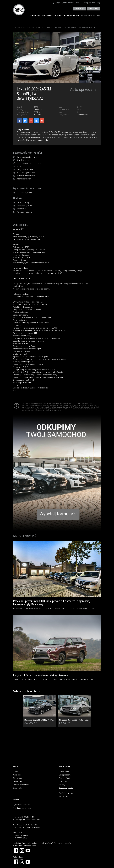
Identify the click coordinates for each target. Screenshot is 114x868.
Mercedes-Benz (48, 15)
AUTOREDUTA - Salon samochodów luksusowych (19, 10)
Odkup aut (63, 781)
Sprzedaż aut (64, 778)
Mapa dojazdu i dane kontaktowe (27, 820)
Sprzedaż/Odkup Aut (88, 15)
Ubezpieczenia (35, 15)
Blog (98, 15)
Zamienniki (63, 796)
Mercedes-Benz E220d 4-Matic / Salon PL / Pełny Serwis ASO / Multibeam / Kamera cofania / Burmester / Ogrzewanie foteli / (74, 720)
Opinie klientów (19, 781)
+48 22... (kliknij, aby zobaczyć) (88, 3)
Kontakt (58, 15)
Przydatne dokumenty (22, 808)
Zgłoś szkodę (93, 9)
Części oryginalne (66, 793)
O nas (15, 772)
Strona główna (21, 27)
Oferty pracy (18, 778)
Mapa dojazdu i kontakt (63, 3)
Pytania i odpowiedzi (22, 805)
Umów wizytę (80, 9)
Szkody (62, 785)
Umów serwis (64, 772)
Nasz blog (17, 775)
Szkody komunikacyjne (71, 15)
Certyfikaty (17, 788)
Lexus (50, 27)
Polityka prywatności (21, 785)
